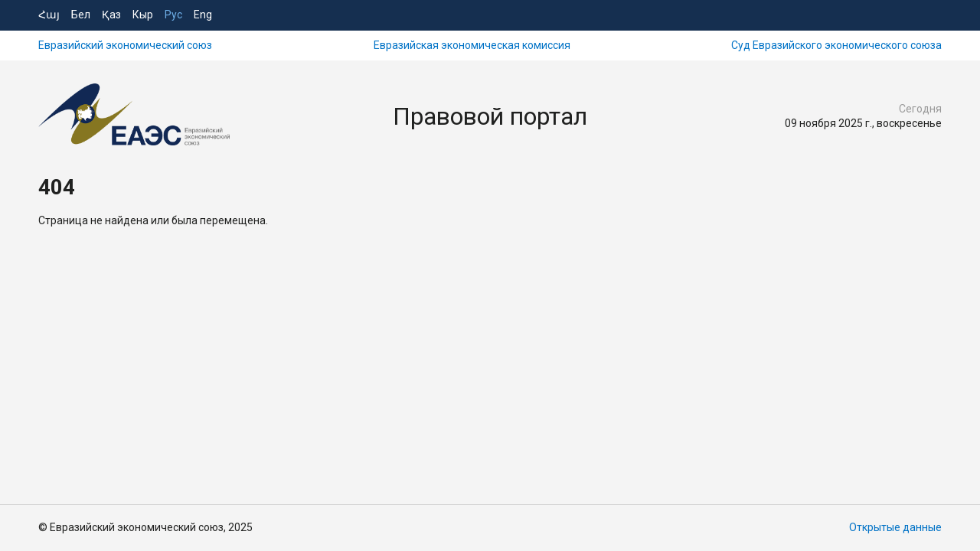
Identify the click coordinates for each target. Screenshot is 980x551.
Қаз (111, 15)
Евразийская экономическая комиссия (472, 45)
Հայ (49, 15)
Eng (203, 15)
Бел (81, 15)
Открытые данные (895, 527)
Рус (173, 15)
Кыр (143, 15)
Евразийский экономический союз (125, 45)
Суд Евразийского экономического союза (836, 45)
